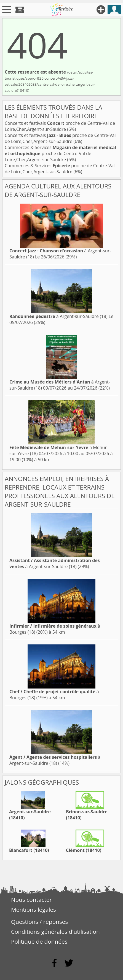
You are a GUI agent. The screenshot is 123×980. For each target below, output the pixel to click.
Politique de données (39, 941)
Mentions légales (34, 909)
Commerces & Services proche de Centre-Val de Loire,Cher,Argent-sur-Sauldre (60, 153)
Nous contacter (31, 900)
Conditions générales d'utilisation (55, 932)
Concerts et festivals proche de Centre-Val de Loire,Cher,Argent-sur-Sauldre (60, 126)
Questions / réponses (39, 922)
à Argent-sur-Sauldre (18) (58, 316)
